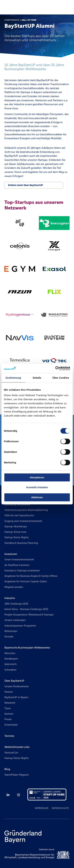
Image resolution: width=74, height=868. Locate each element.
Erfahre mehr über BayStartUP (25, 185)
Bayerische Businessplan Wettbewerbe (27, 648)
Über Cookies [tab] (61, 378)
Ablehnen (37, 497)
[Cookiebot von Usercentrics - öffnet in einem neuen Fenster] (55, 368)
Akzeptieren (37, 477)
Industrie (10, 598)
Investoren (11, 554)
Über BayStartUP (14, 681)
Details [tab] (37, 378)
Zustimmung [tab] (13, 378)
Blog (7, 769)
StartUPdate (12, 20)
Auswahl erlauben (37, 487)
